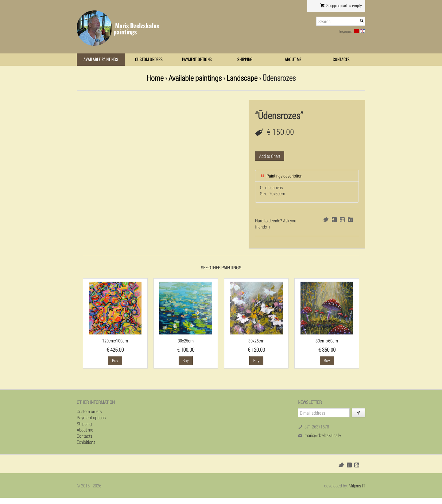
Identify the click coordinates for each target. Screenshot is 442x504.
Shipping (245, 59)
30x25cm (186, 341)
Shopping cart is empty (341, 6)
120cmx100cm (115, 341)
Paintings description (281, 176)
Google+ (350, 220)
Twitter (326, 219)
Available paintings (101, 59)
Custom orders (149, 59)
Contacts (341, 59)
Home (155, 78)
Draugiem (342, 220)
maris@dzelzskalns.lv (323, 435)
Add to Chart (270, 156)
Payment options (197, 59)
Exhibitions (86, 442)
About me (293, 59)
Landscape (242, 78)
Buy (115, 360)
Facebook (334, 220)
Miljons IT (357, 486)
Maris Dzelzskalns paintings (136, 29)
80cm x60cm (327, 341)
